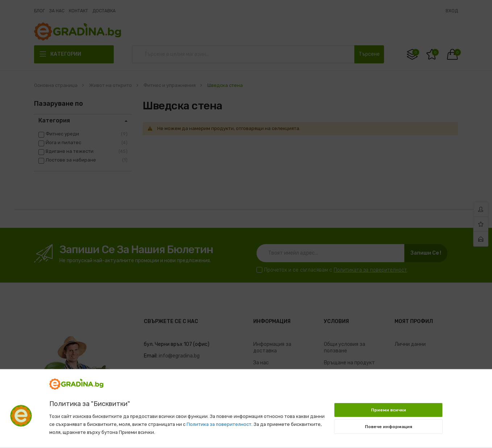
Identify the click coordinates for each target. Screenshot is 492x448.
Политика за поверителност (219, 424)
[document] (246, 405)
